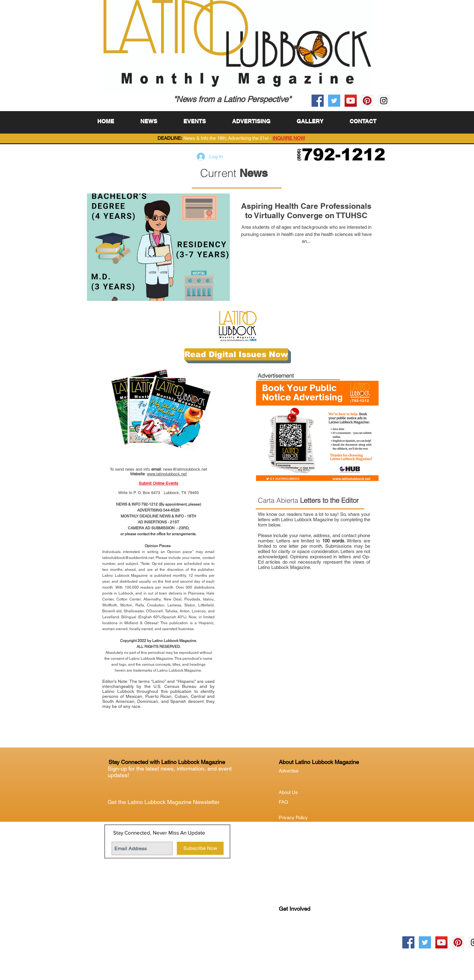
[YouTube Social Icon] (351, 101)
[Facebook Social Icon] (318, 101)
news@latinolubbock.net (185, 469)
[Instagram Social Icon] (384, 101)
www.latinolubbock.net (167, 474)
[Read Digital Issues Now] (236, 354)
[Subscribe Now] (200, 848)
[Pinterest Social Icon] (367, 101)
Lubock (300, 934)
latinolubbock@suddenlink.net (128, 558)
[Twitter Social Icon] (334, 101)
